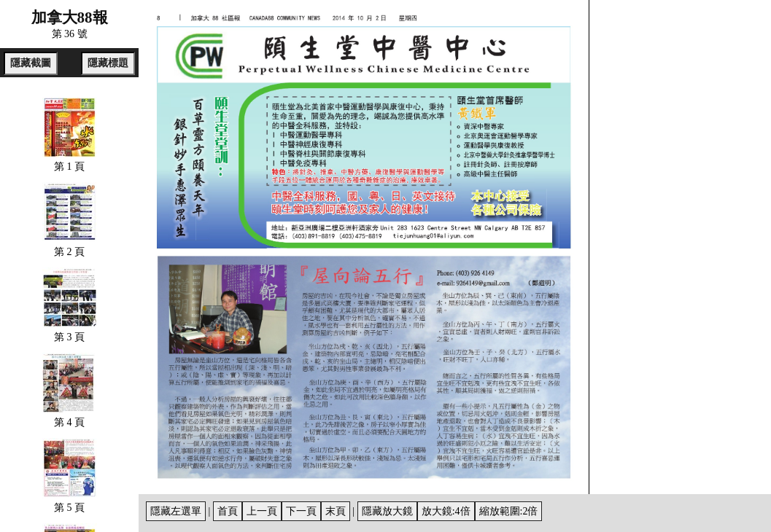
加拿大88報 (70, 17)
